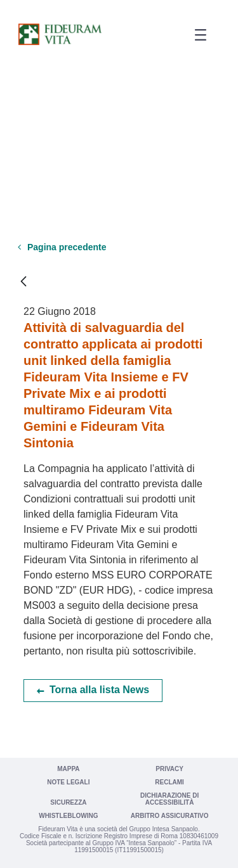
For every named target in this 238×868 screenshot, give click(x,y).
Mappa (68, 769)
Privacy (169, 769)
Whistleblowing (68, 816)
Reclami (169, 782)
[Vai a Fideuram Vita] (60, 34)
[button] (196, 35)
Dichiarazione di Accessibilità (169, 799)
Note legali (68, 782)
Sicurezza (68, 802)
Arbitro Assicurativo (170, 816)
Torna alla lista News (99, 690)
